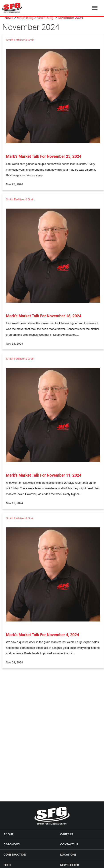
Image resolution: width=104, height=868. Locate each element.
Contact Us (69, 844)
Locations (68, 855)
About (9, 834)
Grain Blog (25, 18)
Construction (15, 855)
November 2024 (70, 18)
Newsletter (70, 865)
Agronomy (12, 844)
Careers (67, 834)
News (9, 18)
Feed (7, 865)
